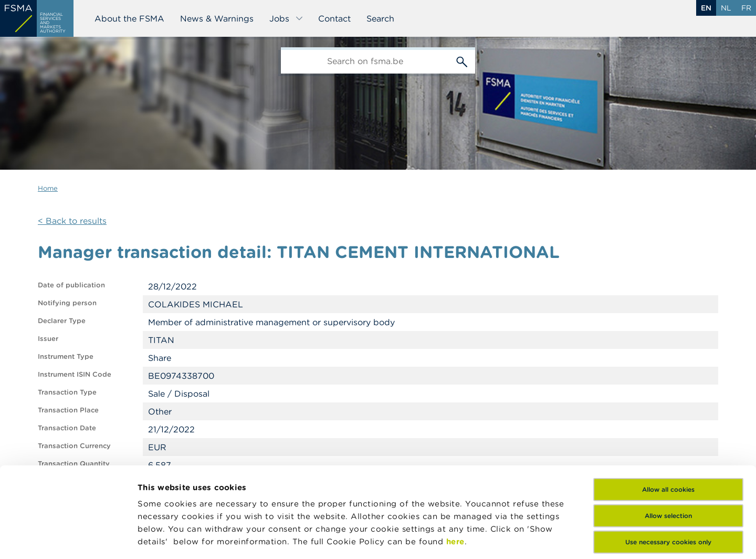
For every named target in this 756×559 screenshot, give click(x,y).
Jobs (286, 18)
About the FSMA (129, 18)
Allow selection (668, 431)
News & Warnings (217, 18)
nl (726, 8)
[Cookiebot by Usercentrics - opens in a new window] (68, 539)
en (706, 8)
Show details (164, 538)
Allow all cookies (668, 405)
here (455, 457)
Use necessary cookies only (668, 457)
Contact (334, 18)
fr (746, 8)
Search (380, 18)
